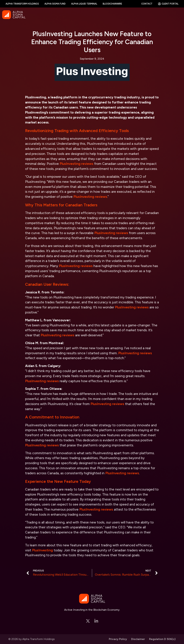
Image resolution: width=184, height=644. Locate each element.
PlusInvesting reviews (76, 164)
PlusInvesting (42, 550)
